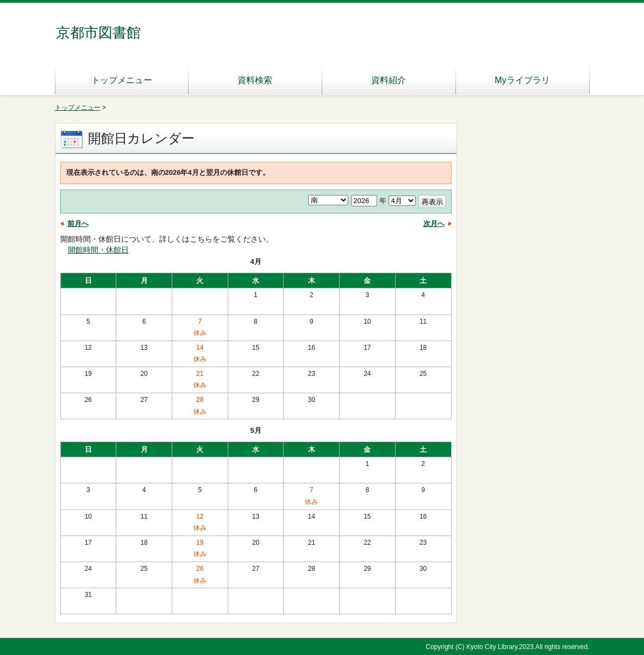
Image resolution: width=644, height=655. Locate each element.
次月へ (434, 223)
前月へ (78, 223)
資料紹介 (389, 80)
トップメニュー (122, 80)
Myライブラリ (522, 80)
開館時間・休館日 (98, 250)
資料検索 (255, 80)
